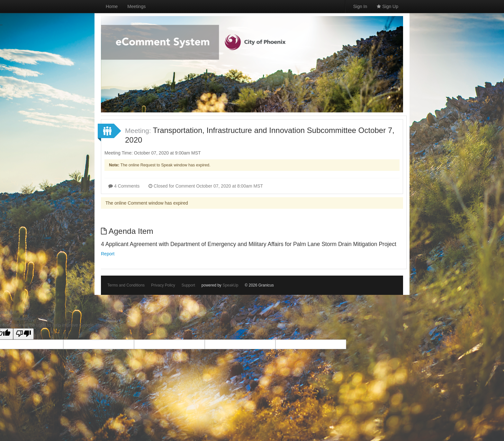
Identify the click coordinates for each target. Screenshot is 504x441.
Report (108, 254)
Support (188, 285)
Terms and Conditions (126, 285)
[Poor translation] (23, 334)
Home (112, 6)
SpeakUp (230, 285)
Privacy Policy (163, 285)
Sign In (360, 6)
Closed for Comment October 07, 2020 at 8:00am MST (206, 186)
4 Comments (124, 186)
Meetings (136, 6)
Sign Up (387, 6)
